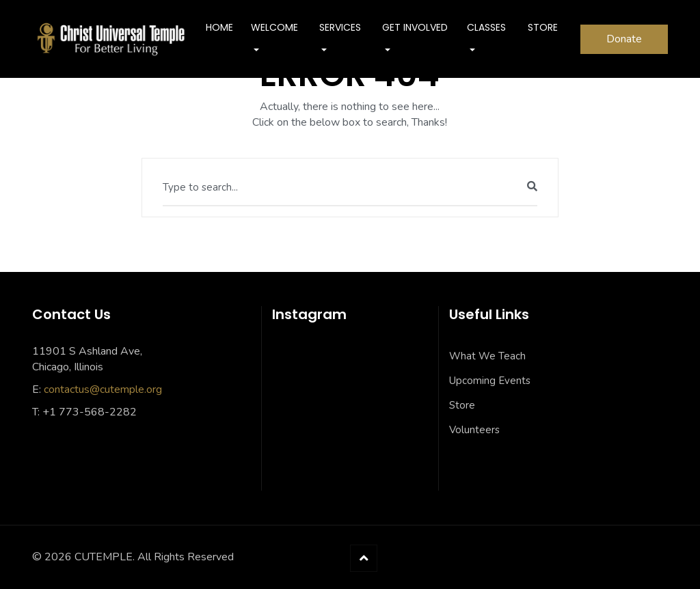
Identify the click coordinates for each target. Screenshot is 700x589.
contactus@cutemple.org (103, 389)
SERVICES (340, 27)
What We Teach (487, 356)
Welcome (274, 27)
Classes (486, 27)
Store (462, 405)
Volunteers (474, 430)
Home (219, 27)
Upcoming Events (490, 381)
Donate (624, 39)
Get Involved (415, 27)
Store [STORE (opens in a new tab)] (543, 27)
